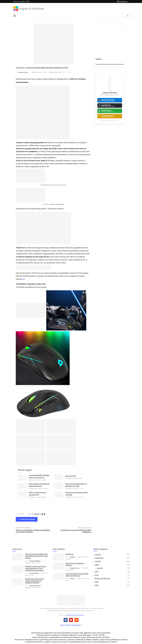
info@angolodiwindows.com (75, 614)
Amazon (112, 554)
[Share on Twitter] (34, 514)
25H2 (112, 585)
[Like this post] (30, 514)
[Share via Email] (44, 514)
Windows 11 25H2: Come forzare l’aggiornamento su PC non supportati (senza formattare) (36, 568)
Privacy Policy (66, 625)
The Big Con (70, 554)
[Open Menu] (15, 16)
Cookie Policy (76, 625)
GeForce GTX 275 (71, 476)
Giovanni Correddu (22, 72)
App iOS (113, 568)
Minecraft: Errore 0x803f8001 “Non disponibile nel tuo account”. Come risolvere (36, 556)
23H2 (112, 581)
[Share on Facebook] (32, 514)
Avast (112, 575)
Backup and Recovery (112, 578)
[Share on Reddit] (38, 514)
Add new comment (27, 519)
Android (112, 561)
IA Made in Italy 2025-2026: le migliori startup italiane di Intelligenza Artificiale (35, 580)
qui (23, 279)
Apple (112, 564)
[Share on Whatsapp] (40, 514)
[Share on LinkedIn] (36, 514)
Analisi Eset (112, 557)
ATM (112, 571)
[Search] (128, 16)
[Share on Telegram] (42, 514)
